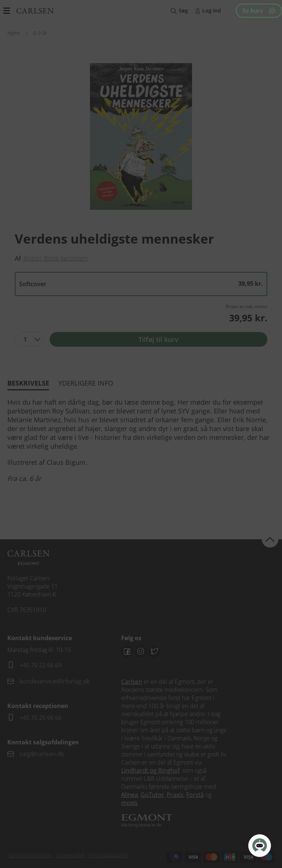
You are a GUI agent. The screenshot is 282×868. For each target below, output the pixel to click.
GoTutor (152, 795)
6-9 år (40, 33)
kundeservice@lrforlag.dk (55, 681)
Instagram (141, 652)
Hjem (14, 33)
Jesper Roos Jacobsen (56, 258)
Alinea (130, 795)
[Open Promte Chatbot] (260, 846)
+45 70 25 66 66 (41, 718)
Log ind (212, 10)
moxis (129, 803)
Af (18, 258)
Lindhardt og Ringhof (150, 770)
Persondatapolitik (108, 855)
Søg (183, 10)
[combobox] (29, 339)
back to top (270, 539)
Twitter (154, 652)
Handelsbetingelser (30, 855)
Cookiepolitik (70, 855)
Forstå (195, 795)
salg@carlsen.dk (42, 754)
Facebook (127, 652)
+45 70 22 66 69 (41, 665)
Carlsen (132, 682)
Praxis (175, 795)
